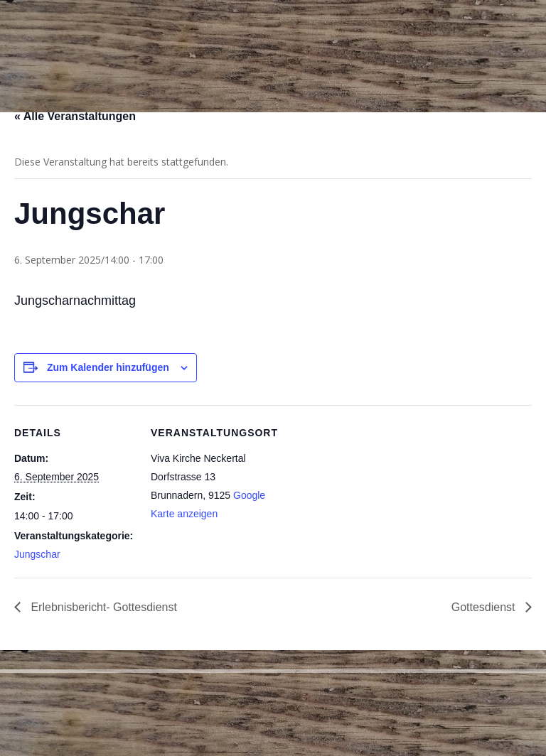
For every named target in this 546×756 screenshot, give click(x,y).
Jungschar (37, 554)
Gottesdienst (485, 607)
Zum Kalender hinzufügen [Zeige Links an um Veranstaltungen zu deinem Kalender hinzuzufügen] (108, 367)
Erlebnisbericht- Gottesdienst (102, 607)
